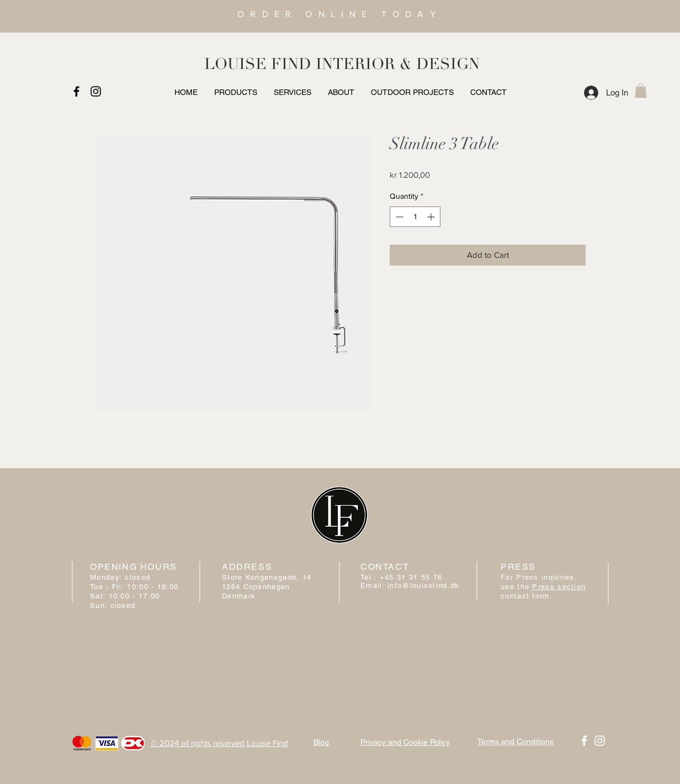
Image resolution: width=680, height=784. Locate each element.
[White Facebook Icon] (584, 741)
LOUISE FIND (258, 64)
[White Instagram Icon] (600, 741)
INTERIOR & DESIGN (398, 64)
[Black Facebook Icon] (76, 91)
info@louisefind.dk (423, 586)
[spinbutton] (415, 217)
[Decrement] (398, 217)
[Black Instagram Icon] (96, 91)
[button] (641, 91)
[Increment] (432, 217)
